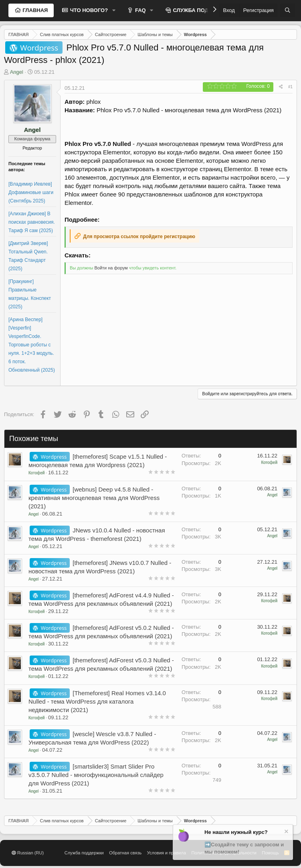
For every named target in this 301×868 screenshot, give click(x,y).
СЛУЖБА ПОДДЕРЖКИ (201, 10)
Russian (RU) (28, 853)
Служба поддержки (84, 853)
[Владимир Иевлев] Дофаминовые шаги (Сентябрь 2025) (31, 192)
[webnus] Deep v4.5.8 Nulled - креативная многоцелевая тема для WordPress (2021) (94, 498)
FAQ (139, 10)
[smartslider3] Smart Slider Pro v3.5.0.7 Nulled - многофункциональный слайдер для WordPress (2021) (96, 775)
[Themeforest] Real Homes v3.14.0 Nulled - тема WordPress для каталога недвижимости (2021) (97, 701)
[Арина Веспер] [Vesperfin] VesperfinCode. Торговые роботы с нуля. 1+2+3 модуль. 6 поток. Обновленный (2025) (32, 345)
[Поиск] (288, 10)
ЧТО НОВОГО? (88, 10)
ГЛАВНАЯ (35, 10)
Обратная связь (125, 853)
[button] (114, 10)
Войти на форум (111, 268)
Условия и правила (167, 853)
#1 (290, 87)
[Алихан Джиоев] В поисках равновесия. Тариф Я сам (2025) (32, 222)
